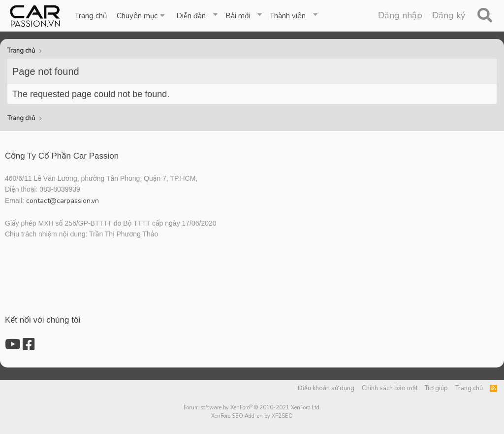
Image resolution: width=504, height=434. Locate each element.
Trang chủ (91, 16)
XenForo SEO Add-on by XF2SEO (252, 416)
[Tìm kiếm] (485, 16)
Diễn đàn (191, 16)
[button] (142, 16)
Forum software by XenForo (252, 408)
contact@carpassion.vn (63, 201)
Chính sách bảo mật (390, 388)
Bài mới (238, 16)
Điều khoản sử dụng (326, 388)
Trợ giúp (436, 388)
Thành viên (288, 16)
